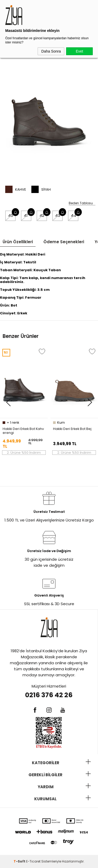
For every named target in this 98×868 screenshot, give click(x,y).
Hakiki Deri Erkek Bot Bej (72, 429)
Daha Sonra (51, 51)
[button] (8, 403)
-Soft (20, 861)
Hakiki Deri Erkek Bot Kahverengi (23, 431)
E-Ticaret (33, 861)
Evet (79, 51)
